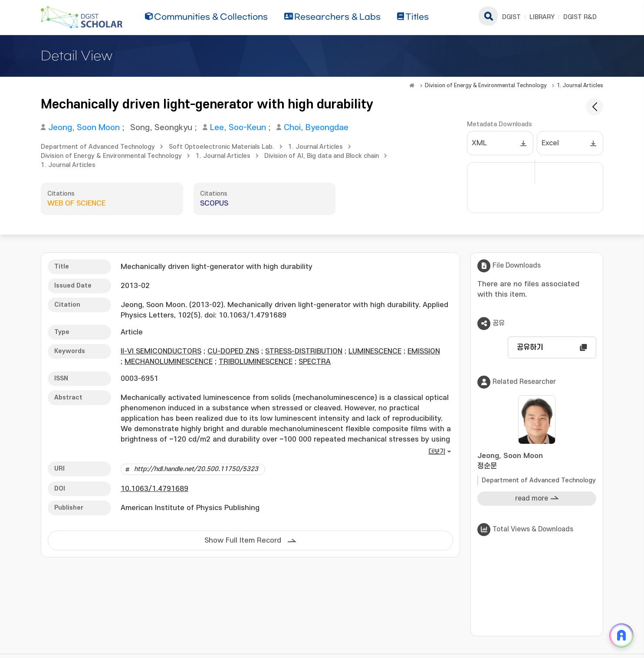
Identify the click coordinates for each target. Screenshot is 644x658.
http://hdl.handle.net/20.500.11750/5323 (196, 469)
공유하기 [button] (530, 347)
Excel (550, 143)
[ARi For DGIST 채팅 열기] (621, 635)
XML (479, 143)
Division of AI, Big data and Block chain (322, 156)
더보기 (437, 452)
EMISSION (424, 351)
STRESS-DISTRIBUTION (304, 351)
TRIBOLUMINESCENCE (256, 362)
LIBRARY (542, 17)
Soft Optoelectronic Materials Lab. (222, 147)
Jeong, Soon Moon (84, 128)
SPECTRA (315, 362)
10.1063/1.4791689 (154, 489)
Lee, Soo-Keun (238, 128)
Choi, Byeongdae (316, 128)
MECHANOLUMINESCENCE (169, 362)
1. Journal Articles (580, 85)
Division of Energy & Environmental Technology (486, 85)
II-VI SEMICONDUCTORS (161, 351)
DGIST (511, 17)
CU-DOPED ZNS (233, 351)
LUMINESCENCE (375, 351)
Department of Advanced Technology (98, 147)
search (488, 16)
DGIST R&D (580, 17)
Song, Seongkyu (161, 128)
